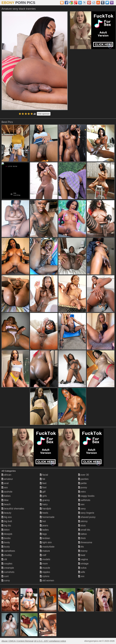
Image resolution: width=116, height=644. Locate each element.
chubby (7, 555)
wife (82, 572)
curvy (6, 580)
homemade (47, 517)
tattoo (82, 534)
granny (45, 500)
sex (81, 504)
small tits (84, 530)
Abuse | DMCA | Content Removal (17, 641)
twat (82, 555)
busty (6, 547)
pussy (83, 487)
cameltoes (8, 551)
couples (7, 564)
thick (82, 538)
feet (43, 483)
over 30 (84, 475)
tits (81, 547)
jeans (44, 526)
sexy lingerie (86, 513)
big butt (7, 521)
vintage (83, 564)
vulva (82, 568)
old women (47, 580)
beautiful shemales (13, 509)
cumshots (8, 572)
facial (44, 475)
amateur (7, 479)
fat (42, 479)
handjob (45, 509)
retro (82, 492)
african (6, 475)
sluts (82, 526)
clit (4, 559)
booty (6, 542)
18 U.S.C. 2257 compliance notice (50, 641)
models (45, 559)
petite (82, 483)
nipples (45, 572)
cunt (5, 576)
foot (43, 487)
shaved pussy (87, 517)
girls (43, 496)
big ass (7, 517)
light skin (46, 542)
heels (44, 513)
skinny (83, 521)
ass (5, 487)
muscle (45, 568)
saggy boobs (86, 496)
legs (43, 534)
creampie (8, 568)
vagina (83, 559)
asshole (7, 492)
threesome (85, 542)
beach (6, 504)
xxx (81, 576)
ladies (44, 530)
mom (44, 564)
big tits (6, 526)
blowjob (7, 534)
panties (83, 479)
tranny (83, 551)
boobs (6, 538)
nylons (45, 576)
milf (43, 555)
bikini (6, 530)
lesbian (45, 538)
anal (5, 483)
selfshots (84, 500)
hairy (44, 504)
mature (45, 551)
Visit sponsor (44, 114)
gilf (43, 492)
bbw (5, 500)
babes (6, 496)
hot (43, 521)
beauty (6, 513)
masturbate (47, 547)
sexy (82, 509)
